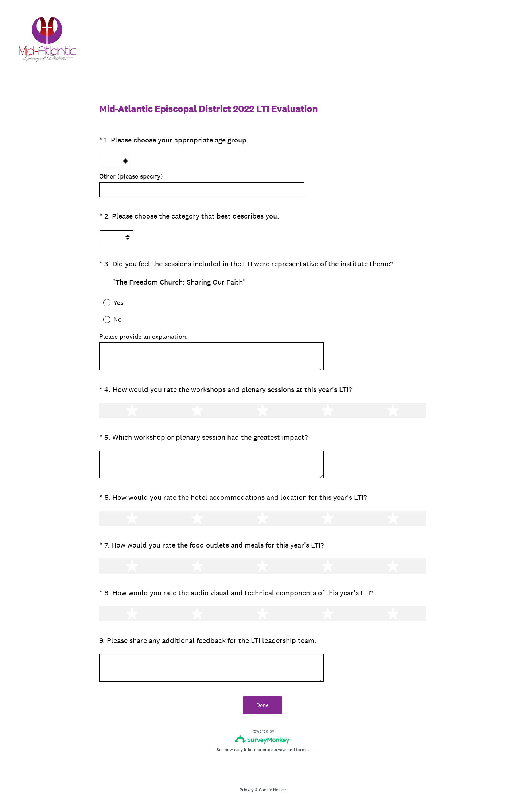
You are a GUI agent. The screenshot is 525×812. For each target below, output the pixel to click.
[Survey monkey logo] (263, 739)
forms (302, 750)
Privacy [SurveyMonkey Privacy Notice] (247, 790)
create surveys (272, 750)
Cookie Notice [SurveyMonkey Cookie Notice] (272, 790)
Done (262, 705)
